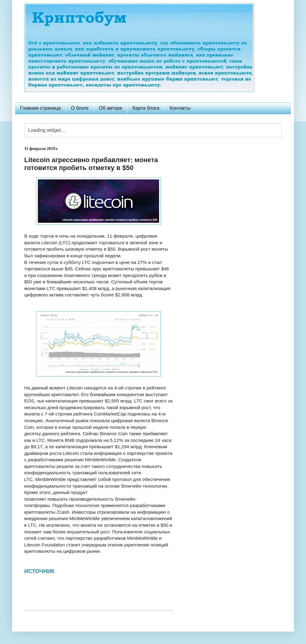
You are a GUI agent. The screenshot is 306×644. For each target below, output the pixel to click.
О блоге (80, 108)
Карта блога (146, 108)
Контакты (180, 108)
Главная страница (40, 108)
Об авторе (110, 108)
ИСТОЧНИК (39, 571)
